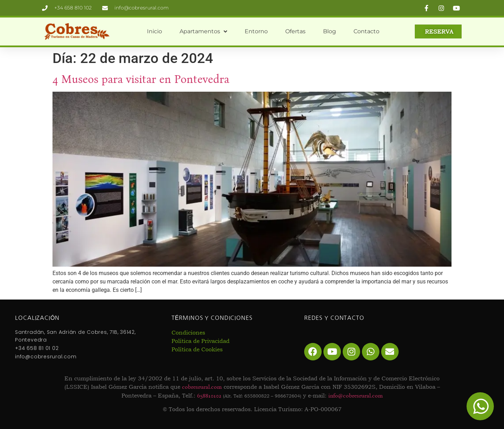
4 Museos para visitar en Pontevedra (141, 79)
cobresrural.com (202, 387)
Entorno (256, 31)
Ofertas (295, 31)
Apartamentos (203, 31)
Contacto (366, 31)
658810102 (209, 396)
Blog (330, 31)
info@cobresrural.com (356, 396)
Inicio (155, 31)
